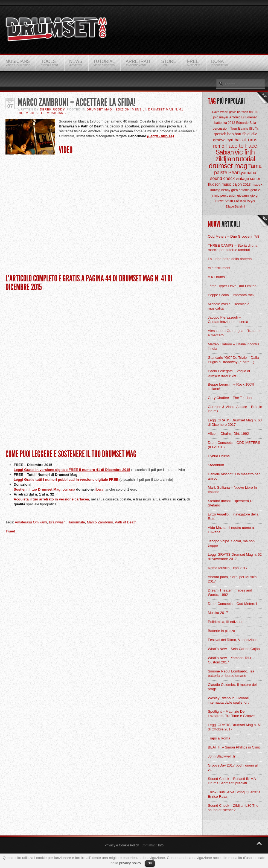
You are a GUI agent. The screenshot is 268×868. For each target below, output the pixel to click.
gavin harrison (239, 112)
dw (254, 134)
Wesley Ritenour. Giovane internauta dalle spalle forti (229, 700)
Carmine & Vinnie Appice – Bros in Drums (235, 409)
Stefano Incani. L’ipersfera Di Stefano (231, 503)
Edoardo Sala (246, 123)
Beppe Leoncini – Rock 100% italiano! (231, 387)
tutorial (246, 159)
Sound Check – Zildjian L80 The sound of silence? (233, 808)
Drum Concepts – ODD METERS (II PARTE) (234, 445)
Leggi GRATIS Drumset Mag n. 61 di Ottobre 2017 (235, 727)
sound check (223, 178)
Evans (243, 128)
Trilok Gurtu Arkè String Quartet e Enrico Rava (234, 794)
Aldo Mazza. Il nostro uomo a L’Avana (231, 530)
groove (219, 140)
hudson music (220, 184)
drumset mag (228, 166)
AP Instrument (219, 268)
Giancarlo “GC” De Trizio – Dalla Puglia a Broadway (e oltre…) (233, 360)
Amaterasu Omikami (31, 522)
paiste (221, 173)
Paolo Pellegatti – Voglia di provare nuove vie (229, 373)
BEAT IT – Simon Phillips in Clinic (234, 747)
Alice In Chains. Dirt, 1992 (228, 434)
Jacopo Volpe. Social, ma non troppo (231, 543)
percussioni (221, 129)
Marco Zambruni (100, 522)
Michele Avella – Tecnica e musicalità (229, 306)
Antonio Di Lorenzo (243, 117)
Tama (255, 166)
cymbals (235, 140)
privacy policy (130, 863)
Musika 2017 (218, 613)
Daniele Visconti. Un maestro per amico (234, 476)
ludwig (215, 190)
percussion (228, 196)
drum (254, 128)
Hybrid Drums (219, 456)
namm (254, 112)
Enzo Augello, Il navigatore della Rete (233, 516)
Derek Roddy (52, 109)
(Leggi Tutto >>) (161, 136)
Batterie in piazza (222, 631)
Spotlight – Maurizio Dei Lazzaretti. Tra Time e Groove (231, 714)
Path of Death (126, 522)
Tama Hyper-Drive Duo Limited (232, 286)
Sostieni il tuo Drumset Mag (37, 489)
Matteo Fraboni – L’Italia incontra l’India (234, 346)
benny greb (229, 190)
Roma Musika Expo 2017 (228, 568)
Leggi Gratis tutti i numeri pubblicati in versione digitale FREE (66, 480)
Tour (234, 128)
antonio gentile (249, 190)
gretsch (220, 134)
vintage (242, 178)
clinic (216, 196)
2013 (247, 184)
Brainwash (57, 522)
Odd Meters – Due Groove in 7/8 (234, 236)
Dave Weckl (220, 112)
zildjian (225, 159)
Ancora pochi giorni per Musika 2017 (232, 579)
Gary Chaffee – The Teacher (230, 398)
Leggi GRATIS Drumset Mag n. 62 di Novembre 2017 (235, 557)
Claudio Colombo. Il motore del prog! (232, 687)
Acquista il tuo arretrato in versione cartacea (51, 499)
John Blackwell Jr (222, 756)
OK (150, 863)
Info (161, 845)
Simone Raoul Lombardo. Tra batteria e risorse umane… (231, 673)
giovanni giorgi (248, 196)
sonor (255, 178)
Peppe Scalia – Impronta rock (231, 295)
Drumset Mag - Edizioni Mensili (116, 109)
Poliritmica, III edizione (226, 622)
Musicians (56, 113)
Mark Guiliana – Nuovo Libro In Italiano (232, 490)
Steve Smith (224, 201)
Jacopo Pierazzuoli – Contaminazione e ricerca (228, 320)
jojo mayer (221, 117)
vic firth (245, 152)
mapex (257, 184)
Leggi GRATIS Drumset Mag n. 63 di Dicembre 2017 (235, 422)
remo (219, 146)
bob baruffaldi (239, 134)
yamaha (248, 173)
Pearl (234, 173)
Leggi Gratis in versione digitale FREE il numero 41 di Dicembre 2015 (72, 470)
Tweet (10, 531)
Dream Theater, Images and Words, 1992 (230, 592)
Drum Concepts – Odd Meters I (232, 604)
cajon (237, 184)
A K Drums (216, 277)
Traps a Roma (219, 738)
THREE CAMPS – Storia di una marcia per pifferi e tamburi (233, 248)
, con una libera (82, 489)
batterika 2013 (225, 123)
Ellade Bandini (235, 206)
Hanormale (76, 522)
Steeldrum (216, 465)
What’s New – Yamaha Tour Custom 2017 (230, 660)
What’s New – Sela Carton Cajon (234, 649)
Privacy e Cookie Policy (122, 845)
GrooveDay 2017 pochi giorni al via (233, 767)
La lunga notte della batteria (230, 259)
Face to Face (241, 146)
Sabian (225, 152)
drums (250, 140)
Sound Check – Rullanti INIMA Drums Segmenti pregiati (232, 781)
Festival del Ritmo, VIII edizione (233, 640)
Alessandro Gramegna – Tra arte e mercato (234, 333)
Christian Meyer (245, 201)
